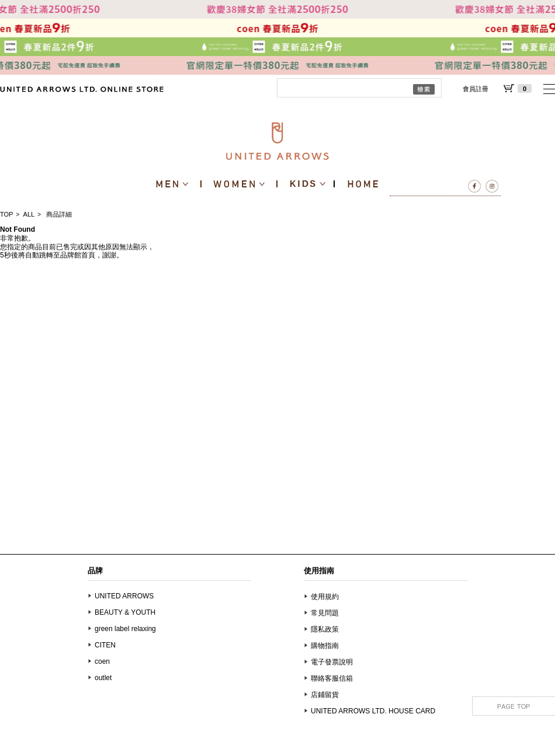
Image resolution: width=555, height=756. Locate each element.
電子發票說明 (332, 662)
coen (102, 661)
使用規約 (325, 597)
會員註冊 (476, 89)
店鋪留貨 (325, 695)
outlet (103, 678)
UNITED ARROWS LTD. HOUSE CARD (373, 711)
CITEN (105, 645)
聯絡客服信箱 (332, 678)
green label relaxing (125, 629)
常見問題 (325, 613)
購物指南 (325, 646)
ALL (29, 214)
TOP (6, 214)
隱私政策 (325, 629)
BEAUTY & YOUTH (125, 612)
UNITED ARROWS (124, 596)
